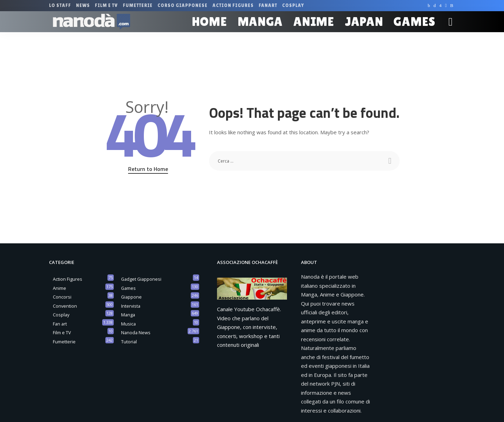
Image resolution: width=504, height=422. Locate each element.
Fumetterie (64, 342)
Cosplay (61, 315)
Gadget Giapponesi (141, 279)
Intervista (131, 306)
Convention (65, 306)
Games (128, 288)
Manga (128, 315)
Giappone (131, 297)
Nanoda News (136, 332)
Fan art (60, 324)
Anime (59, 288)
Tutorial (129, 342)
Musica (128, 324)
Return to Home (148, 169)
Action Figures (68, 279)
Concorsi (62, 297)
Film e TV (62, 332)
